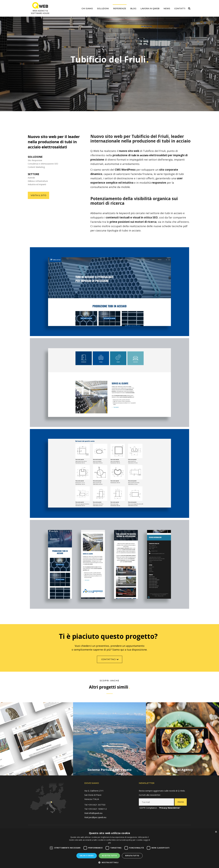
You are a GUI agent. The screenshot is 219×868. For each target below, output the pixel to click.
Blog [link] (133, 9)
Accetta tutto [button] (109, 856)
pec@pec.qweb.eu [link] (97, 814)
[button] (109, 863)
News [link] (167, 9)
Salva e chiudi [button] (87, 856)
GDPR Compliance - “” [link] (160, 805)
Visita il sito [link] (36, 195)
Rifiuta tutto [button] (132, 856)
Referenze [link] (120, 9)
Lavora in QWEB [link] (150, 9)
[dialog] (109, 848)
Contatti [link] (180, 9)
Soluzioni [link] (103, 9)
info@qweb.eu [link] (96, 810)
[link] (40, 8)
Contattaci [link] (110, 662)
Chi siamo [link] (87, 9)
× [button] (216, 832)
